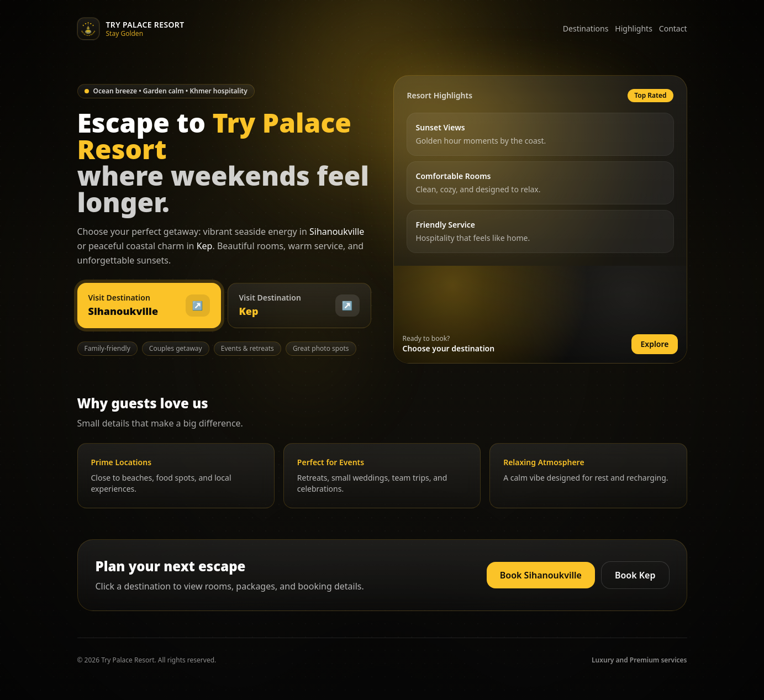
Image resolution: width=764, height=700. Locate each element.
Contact (673, 28)
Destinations (586, 28)
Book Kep (635, 575)
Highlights (634, 28)
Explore (654, 344)
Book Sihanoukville (541, 575)
